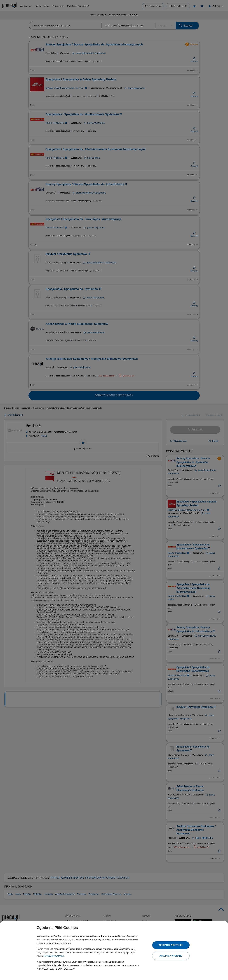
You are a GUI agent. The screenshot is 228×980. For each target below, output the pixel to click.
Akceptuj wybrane (171, 956)
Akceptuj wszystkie (171, 945)
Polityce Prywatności (54, 956)
